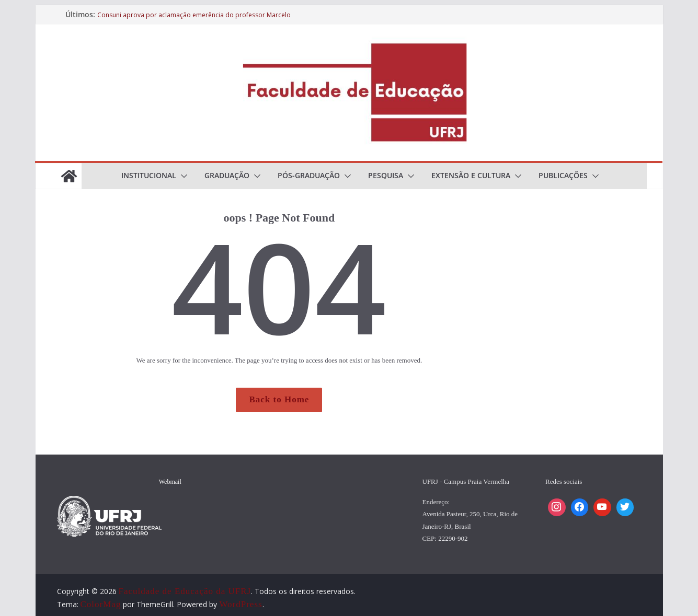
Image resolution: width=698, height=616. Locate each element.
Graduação (227, 175)
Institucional (149, 175)
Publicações (563, 175)
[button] (182, 176)
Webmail (170, 482)
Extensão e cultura (471, 175)
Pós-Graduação (309, 175)
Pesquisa (386, 175)
